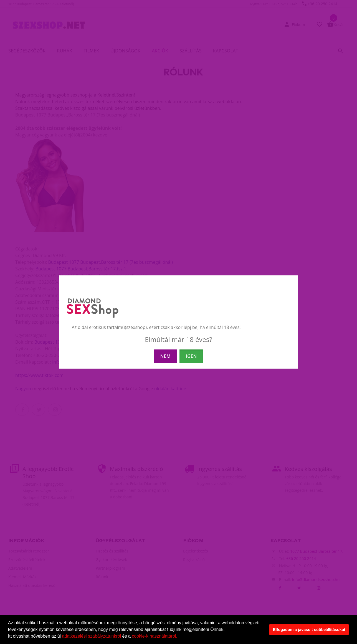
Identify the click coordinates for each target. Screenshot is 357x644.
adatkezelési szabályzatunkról (92, 636)
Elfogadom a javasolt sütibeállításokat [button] (309, 630)
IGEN (191, 356)
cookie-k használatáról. (155, 636)
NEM (165, 356)
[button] (179, 637)
